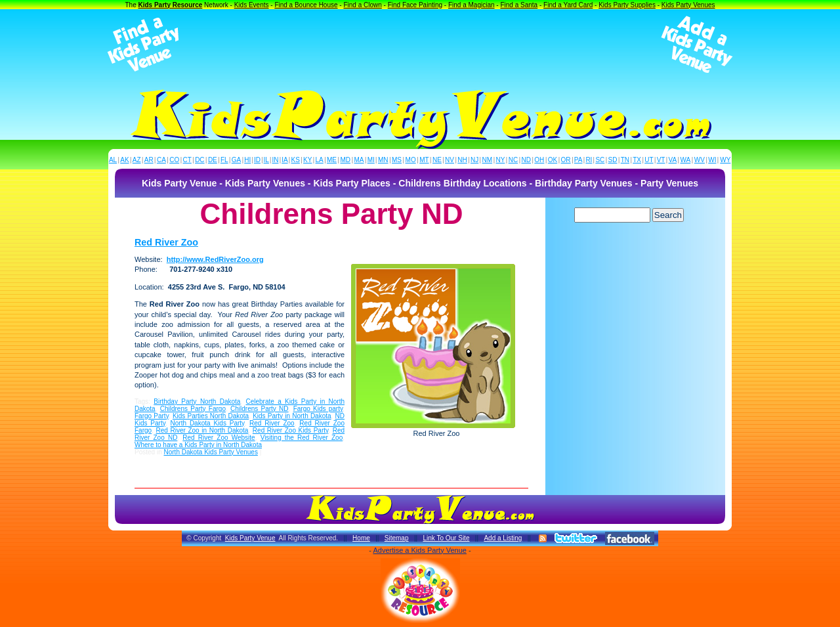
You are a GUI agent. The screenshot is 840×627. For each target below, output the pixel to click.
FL (224, 160)
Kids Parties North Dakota (211, 416)
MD (346, 160)
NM (488, 160)
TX (637, 160)
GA (236, 160)
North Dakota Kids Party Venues (210, 452)
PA (578, 160)
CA (161, 160)
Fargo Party (152, 416)
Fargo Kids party (318, 409)
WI (712, 160)
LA (320, 160)
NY (500, 160)
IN (275, 160)
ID (257, 160)
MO (411, 160)
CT (187, 160)
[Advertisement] (420, 45)
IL (266, 160)
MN (383, 160)
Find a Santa (519, 5)
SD (613, 160)
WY (725, 160)
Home (361, 538)
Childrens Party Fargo (193, 409)
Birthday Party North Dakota (197, 401)
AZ (137, 160)
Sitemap (397, 538)
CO (174, 160)
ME (332, 160)
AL (113, 160)
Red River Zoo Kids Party (290, 430)
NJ (474, 160)
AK (124, 160)
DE (213, 160)
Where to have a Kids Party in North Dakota (198, 445)
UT (649, 160)
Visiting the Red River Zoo (302, 438)
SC (600, 160)
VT (661, 160)
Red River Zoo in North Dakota (202, 430)
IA (284, 160)
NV (450, 160)
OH (539, 160)
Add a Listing (503, 538)
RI (589, 160)
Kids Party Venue (250, 538)
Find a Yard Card (568, 5)
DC (199, 160)
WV (700, 160)
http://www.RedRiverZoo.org (215, 259)
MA (359, 160)
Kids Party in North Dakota (292, 416)
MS (397, 160)
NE (437, 160)
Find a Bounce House (306, 5)
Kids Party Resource (171, 5)
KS (296, 160)
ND (526, 160)
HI (247, 160)
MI (371, 160)
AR (149, 160)
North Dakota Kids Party (208, 423)
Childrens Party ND (260, 409)
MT (424, 160)
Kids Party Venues (688, 5)
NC (513, 160)
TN (625, 160)
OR (566, 160)
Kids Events (252, 5)
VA (673, 160)
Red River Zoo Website (219, 438)
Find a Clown (362, 5)
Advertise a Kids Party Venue (419, 550)
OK (553, 160)
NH (462, 160)
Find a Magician (472, 5)
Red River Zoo (166, 242)
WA (686, 160)
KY (307, 160)
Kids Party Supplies (627, 5)
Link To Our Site (446, 538)
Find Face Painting (415, 5)
